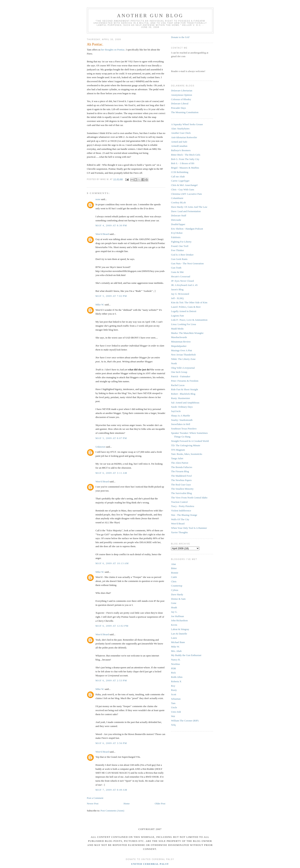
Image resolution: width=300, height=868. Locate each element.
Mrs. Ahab (176, 651)
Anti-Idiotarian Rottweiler (184, 137)
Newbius (175, 664)
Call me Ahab (178, 176)
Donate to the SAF (180, 37)
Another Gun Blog (150, 16)
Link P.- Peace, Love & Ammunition (189, 320)
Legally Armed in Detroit (184, 311)
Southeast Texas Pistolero (184, 429)
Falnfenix (176, 237)
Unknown (100, 447)
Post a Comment (95, 798)
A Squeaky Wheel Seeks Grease (187, 124)
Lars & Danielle (179, 634)
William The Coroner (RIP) (185, 721)
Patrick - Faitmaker (181, 376)
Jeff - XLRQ (177, 298)
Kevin (174, 625)
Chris (174, 581)
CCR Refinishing (180, 172)
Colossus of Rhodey (181, 99)
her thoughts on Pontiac (112, 50)
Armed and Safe (179, 142)
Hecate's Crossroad (181, 276)
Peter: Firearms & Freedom (185, 381)
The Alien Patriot (180, 463)
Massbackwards (179, 337)
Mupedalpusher (179, 346)
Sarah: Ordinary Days (182, 407)
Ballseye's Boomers (181, 150)
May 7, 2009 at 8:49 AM (111, 790)
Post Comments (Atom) (112, 811)
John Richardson (179, 620)
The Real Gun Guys (181, 485)
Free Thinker (177, 250)
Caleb (174, 577)
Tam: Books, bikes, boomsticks (187, 454)
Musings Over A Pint (181, 350)
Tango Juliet (177, 458)
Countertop (177, 586)
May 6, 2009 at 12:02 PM (112, 626)
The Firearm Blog (180, 471)
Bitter (174, 568)
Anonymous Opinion (181, 95)
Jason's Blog (177, 289)
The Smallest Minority (182, 489)
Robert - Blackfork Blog (183, 394)
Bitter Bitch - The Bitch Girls (186, 155)
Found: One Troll (180, 246)
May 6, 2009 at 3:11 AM (111, 473)
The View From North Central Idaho (189, 498)
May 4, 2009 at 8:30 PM (111, 225)
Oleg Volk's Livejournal (183, 368)
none (98, 199)
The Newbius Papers (181, 480)
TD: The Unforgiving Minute (186, 445)
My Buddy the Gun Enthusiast (186, 655)
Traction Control (179, 502)
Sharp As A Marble (181, 416)
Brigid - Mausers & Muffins (185, 168)
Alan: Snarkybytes (180, 129)
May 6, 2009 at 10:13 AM (112, 563)
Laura (174, 638)
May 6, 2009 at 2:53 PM (111, 680)
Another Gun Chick (181, 133)
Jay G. (174, 612)
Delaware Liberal (180, 103)
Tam (173, 703)
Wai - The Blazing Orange (184, 515)
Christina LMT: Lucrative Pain (186, 194)
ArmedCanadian (179, 146)
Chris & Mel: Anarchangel (184, 185)
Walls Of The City (180, 519)
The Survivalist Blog (181, 493)
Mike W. (100, 305)
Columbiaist (177, 198)
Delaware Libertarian (182, 90)
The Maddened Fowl (181, 476)
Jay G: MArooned (180, 294)
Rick (173, 673)
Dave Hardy (177, 594)
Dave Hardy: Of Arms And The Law (189, 207)
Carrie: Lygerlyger (180, 181)
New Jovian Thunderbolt (183, 355)
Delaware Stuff (179, 215)
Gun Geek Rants (179, 259)
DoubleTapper (178, 224)
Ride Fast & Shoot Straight (185, 389)
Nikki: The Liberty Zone (183, 359)
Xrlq (173, 725)
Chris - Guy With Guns (183, 189)
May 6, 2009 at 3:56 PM (111, 743)
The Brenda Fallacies (182, 467)
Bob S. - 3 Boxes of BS (183, 163)
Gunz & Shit (177, 272)
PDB (173, 668)
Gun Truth (176, 268)
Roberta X (176, 681)
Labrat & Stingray (180, 629)
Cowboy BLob (178, 202)
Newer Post (93, 804)
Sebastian (176, 699)
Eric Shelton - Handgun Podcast (187, 229)
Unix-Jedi (176, 712)
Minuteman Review (181, 342)
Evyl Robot (177, 233)
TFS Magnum (178, 450)
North (174, 363)
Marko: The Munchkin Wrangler (187, 333)
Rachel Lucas (178, 385)
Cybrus (175, 590)
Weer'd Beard (102, 234)
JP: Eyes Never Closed (182, 281)
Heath (174, 607)
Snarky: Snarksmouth (182, 420)
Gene (174, 603)
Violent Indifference (181, 511)
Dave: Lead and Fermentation (186, 211)
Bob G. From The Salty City (185, 159)
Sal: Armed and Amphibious (185, 403)
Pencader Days (179, 108)
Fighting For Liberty (181, 242)
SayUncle (176, 411)
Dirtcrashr (176, 220)
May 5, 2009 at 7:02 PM (111, 296)
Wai (173, 716)
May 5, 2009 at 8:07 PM (111, 438)
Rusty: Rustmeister (181, 398)
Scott (174, 694)
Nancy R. (176, 660)
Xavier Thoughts (179, 532)
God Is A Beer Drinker (182, 255)
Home (127, 804)
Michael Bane (178, 642)
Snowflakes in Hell (181, 424)
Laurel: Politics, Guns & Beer (186, 307)
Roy (173, 686)
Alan (173, 564)
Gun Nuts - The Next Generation (187, 263)
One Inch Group (179, 372)
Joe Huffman (177, 616)
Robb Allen (177, 677)
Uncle (174, 707)
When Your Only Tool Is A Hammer (189, 528)
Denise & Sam (178, 599)
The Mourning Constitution (185, 112)
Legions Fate (178, 316)
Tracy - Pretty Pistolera (183, 506)
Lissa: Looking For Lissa (183, 324)
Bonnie (175, 573)
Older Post (160, 804)
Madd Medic (177, 329)
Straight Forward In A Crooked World (190, 441)
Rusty (174, 690)
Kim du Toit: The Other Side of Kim (189, 302)
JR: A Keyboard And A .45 (184, 285)
